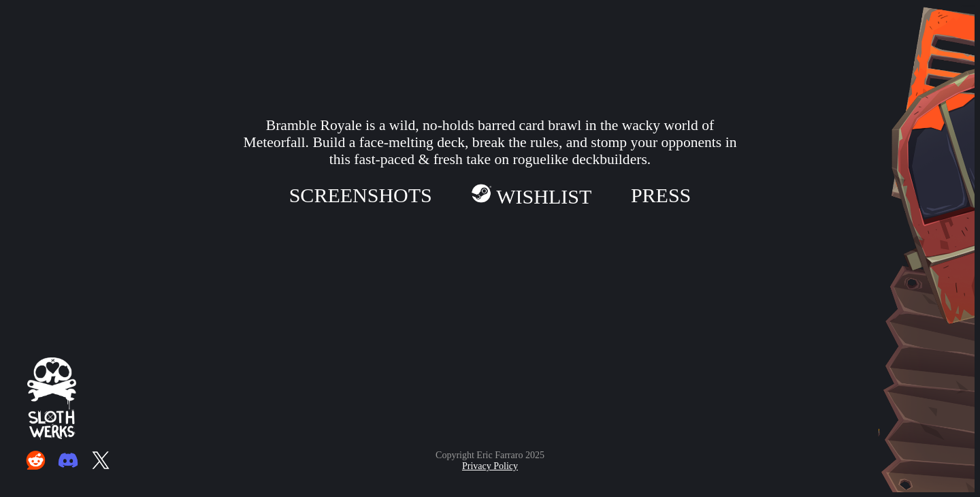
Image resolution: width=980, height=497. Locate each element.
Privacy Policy (490, 466)
